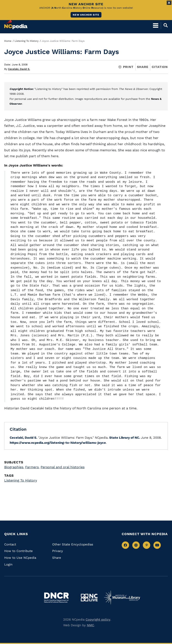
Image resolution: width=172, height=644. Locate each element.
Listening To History (27, 41)
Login (8, 564)
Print (126, 67)
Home (8, 41)
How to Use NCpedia (20, 558)
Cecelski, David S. (19, 69)
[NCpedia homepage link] (16, 23)
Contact (10, 544)
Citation (160, 67)
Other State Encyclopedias (73, 544)
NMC (90, 625)
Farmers (32, 467)
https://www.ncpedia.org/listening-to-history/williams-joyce (58, 443)
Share (143, 67)
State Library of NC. (124, 438)
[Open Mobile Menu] (156, 25)
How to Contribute (18, 551)
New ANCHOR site (86, 15)
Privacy (58, 551)
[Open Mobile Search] (164, 25)
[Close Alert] (169, 3)
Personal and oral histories (63, 467)
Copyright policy (98, 620)
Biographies (14, 467)
